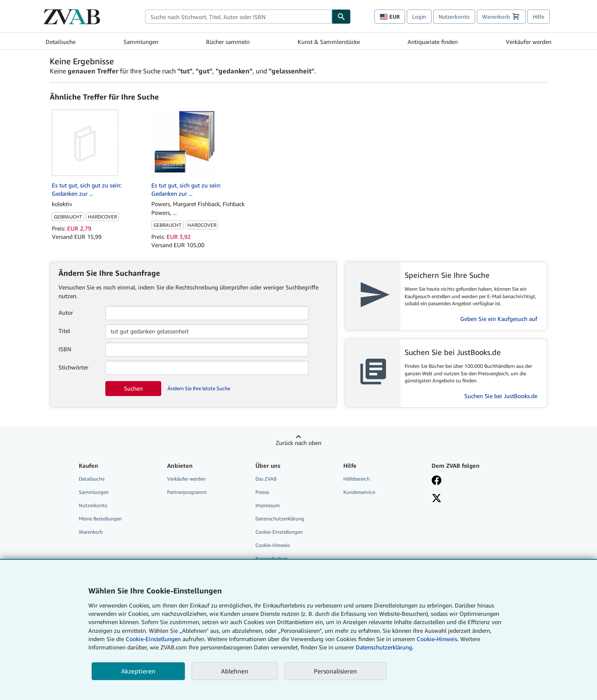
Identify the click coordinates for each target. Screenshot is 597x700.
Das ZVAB (266, 479)
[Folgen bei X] (470, 499)
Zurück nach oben (298, 443)
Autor (66, 312)
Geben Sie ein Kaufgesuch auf (499, 319)
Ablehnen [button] (235, 671)
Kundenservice (359, 492)
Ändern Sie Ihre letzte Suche (199, 388)
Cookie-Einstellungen (153, 639)
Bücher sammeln (228, 42)
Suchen (133, 388)
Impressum (268, 505)
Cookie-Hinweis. (438, 639)
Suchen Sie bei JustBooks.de (501, 396)
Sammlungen (141, 42)
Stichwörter (73, 367)
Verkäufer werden (529, 42)
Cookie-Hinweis (273, 545)
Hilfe (539, 17)
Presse (262, 492)
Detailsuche (61, 42)
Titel (64, 331)
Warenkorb (91, 532)
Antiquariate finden (433, 42)
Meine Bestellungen (100, 519)
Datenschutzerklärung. (385, 647)
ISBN (65, 349)
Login (419, 17)
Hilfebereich (357, 479)
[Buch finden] (341, 17)
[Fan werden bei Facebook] (470, 481)
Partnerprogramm (187, 492)
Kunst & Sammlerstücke (329, 42)
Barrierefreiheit (272, 559)
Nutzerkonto (454, 17)
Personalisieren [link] (335, 671)
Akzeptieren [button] (138, 671)
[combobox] (238, 17)
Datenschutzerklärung (280, 519)
